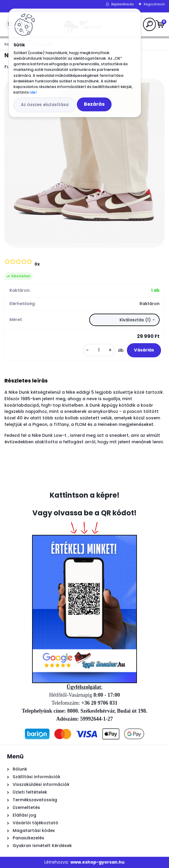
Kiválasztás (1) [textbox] (135, 320)
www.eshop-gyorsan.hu (97, 862)
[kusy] (99, 350)
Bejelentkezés (123, 4)
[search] (149, 24)
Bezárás (94, 104)
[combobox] (124, 320)
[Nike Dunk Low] (84, 163)
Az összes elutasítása (45, 105)
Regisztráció (154, 4)
